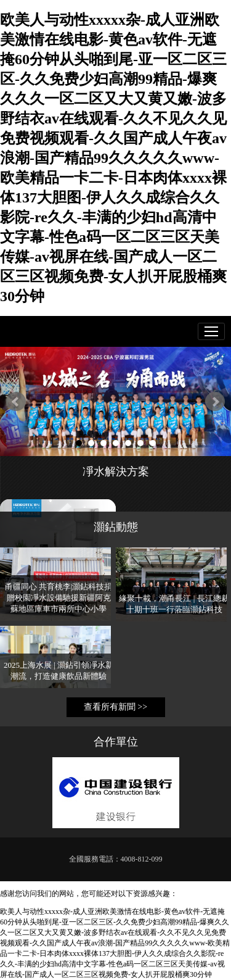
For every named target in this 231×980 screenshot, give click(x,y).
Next (215, 402)
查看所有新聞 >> (115, 707)
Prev (16, 402)
